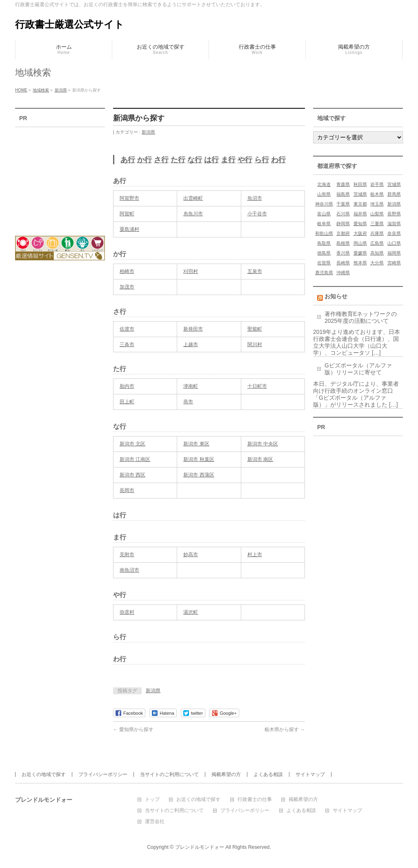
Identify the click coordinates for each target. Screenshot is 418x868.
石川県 (343, 214)
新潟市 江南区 (135, 459)
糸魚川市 (193, 214)
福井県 (360, 214)
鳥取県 (324, 243)
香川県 (343, 253)
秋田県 (360, 184)
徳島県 (324, 253)
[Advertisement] (60, 176)
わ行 (278, 160)
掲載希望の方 (226, 774)
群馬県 (394, 194)
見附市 (127, 555)
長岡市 (127, 490)
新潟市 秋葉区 (199, 459)
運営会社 (155, 822)
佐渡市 (127, 329)
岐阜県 (324, 224)
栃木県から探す (285, 729)
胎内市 (127, 386)
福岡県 (394, 253)
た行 (178, 160)
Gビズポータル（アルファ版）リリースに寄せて (358, 369)
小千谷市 (257, 214)
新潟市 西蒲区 (199, 475)
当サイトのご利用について (169, 774)
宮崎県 (394, 263)
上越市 (191, 345)
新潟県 (148, 132)
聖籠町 (255, 329)
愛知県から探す (133, 729)
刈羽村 (191, 271)
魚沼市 (255, 198)
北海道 (324, 184)
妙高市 (191, 555)
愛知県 (360, 224)
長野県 (394, 214)
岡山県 (360, 243)
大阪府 (360, 233)
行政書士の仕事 (255, 800)
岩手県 (377, 184)
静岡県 (343, 224)
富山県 (324, 214)
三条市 (127, 345)
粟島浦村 (129, 229)
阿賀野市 (129, 198)
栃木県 (377, 194)
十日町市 (257, 386)
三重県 (377, 224)
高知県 (377, 253)
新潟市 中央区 (263, 444)
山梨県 (377, 214)
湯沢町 (191, 612)
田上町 (127, 402)
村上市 (255, 555)
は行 (211, 160)
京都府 (343, 233)
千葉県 (343, 204)
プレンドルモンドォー (200, 847)
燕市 (188, 402)
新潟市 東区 (196, 444)
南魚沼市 (129, 570)
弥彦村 (127, 612)
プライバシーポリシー (103, 774)
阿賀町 (127, 214)
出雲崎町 (193, 198)
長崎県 (343, 263)
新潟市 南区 (260, 459)
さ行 (161, 160)
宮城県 (394, 184)
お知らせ (336, 296)
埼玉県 (377, 204)
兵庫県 (377, 233)
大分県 (377, 263)
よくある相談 (268, 774)
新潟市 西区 (132, 475)
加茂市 (127, 287)
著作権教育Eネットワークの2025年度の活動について (361, 317)
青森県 (343, 184)
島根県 (343, 243)
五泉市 (255, 271)
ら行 (262, 160)
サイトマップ (310, 774)
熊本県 (360, 263)
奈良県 (394, 233)
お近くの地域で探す (44, 774)
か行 (145, 160)
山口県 (394, 243)
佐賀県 (324, 263)
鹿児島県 (324, 273)
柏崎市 (127, 271)
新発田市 (193, 329)
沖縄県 (343, 273)
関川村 (255, 345)
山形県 (324, 194)
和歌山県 (324, 233)
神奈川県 (324, 204)
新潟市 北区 (132, 444)
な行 (195, 160)
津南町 (191, 386)
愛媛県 (360, 253)
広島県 (377, 243)
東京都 (360, 204)
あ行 (128, 160)
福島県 (343, 194)
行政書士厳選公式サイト (70, 24)
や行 (245, 160)
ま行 (228, 160)
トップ (152, 800)
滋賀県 (394, 224)
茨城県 (360, 194)
